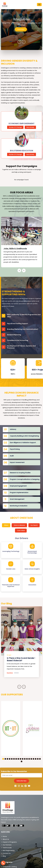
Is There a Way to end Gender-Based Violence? (21, 659)
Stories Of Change (15, 127)
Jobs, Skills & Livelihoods (15, 249)
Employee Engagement (18, 486)
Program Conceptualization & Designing (25, 479)
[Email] (21, 775)
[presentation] (19, 42)
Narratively (30, 127)
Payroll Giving (15, 449)
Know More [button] (21, 29)
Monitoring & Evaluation (19, 506)
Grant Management (17, 499)
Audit (12, 456)
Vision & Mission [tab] (19, 525)
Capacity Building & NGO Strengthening (24, 436)
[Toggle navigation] (39, 5)
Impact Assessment (17, 462)
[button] (3, 759)
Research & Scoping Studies (20, 473)
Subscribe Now (21, 781)
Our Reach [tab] (34, 525)
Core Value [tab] (21, 530)
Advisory (13, 429)
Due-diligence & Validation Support (23, 443)
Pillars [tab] (6, 525)
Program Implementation (19, 493)
